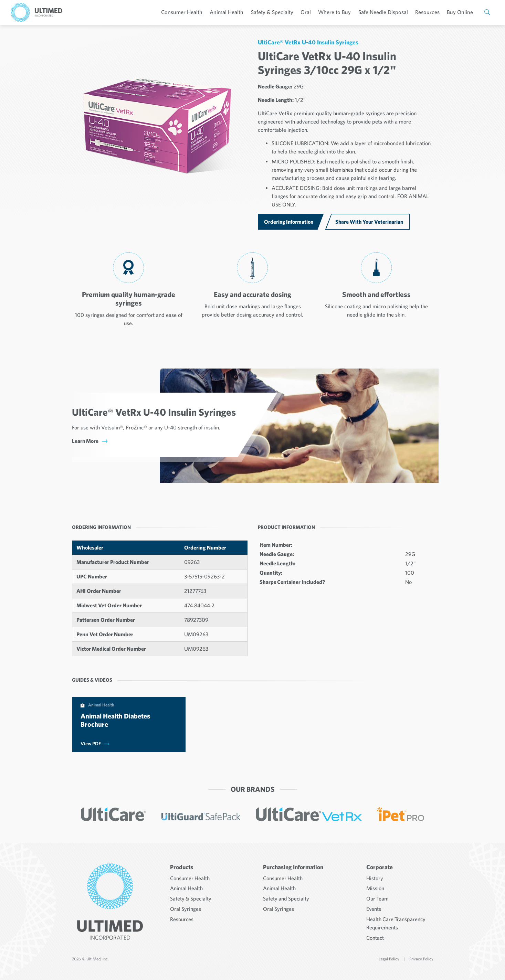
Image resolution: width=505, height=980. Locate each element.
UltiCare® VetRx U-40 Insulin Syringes (308, 42)
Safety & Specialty (278, 12)
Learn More (85, 441)
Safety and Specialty (287, 897)
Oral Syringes (186, 907)
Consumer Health (190, 12)
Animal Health (233, 12)
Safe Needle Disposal (386, 12)
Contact (375, 935)
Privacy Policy (421, 956)
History (375, 877)
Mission (375, 887)
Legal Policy (389, 956)
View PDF (91, 744)
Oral (311, 12)
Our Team (378, 897)
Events (374, 907)
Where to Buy (339, 12)
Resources (430, 12)
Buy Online (461, 12)
